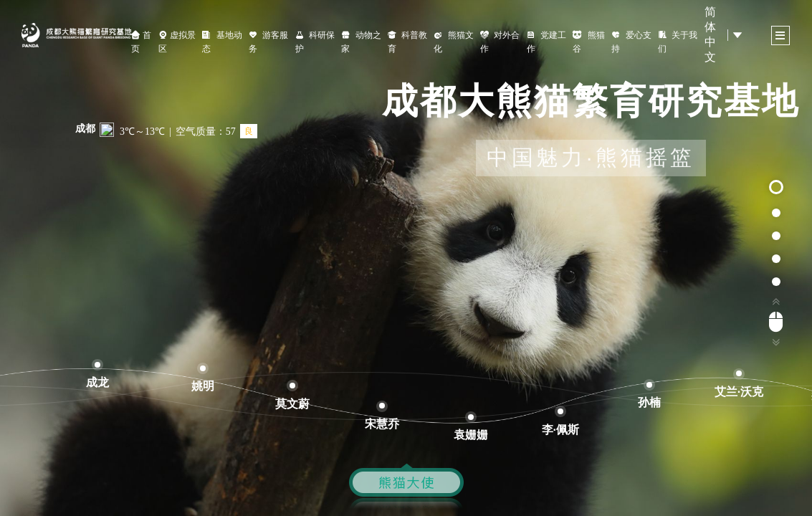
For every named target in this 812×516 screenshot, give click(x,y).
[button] (776, 187)
